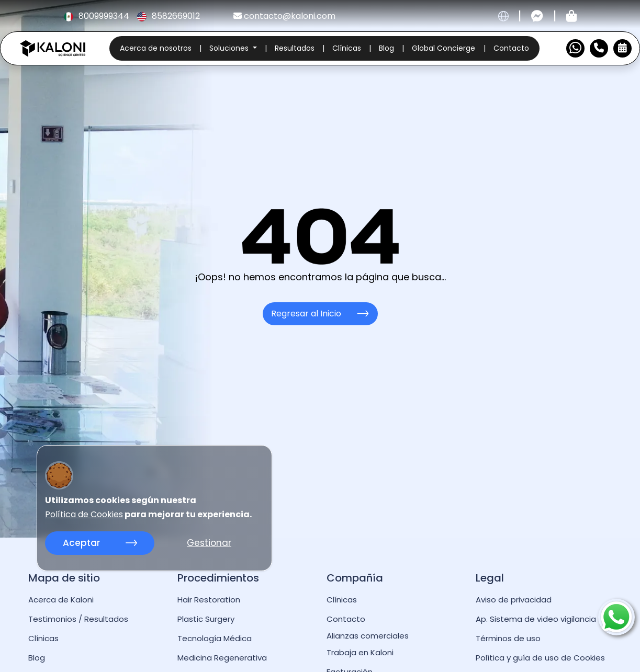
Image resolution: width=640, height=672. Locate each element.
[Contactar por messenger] (537, 16)
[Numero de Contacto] (599, 48)
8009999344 (97, 16)
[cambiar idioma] (503, 16)
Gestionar (209, 543)
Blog (386, 48)
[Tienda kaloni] (571, 16)
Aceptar (100, 543)
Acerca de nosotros (156, 48)
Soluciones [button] (230, 48)
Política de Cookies (84, 515)
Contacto (511, 48)
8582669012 (168, 16)
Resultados (295, 48)
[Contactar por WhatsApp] (575, 48)
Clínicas (347, 48)
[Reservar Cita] (622, 48)
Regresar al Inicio (320, 314)
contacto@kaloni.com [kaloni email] (284, 16)
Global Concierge (443, 48)
